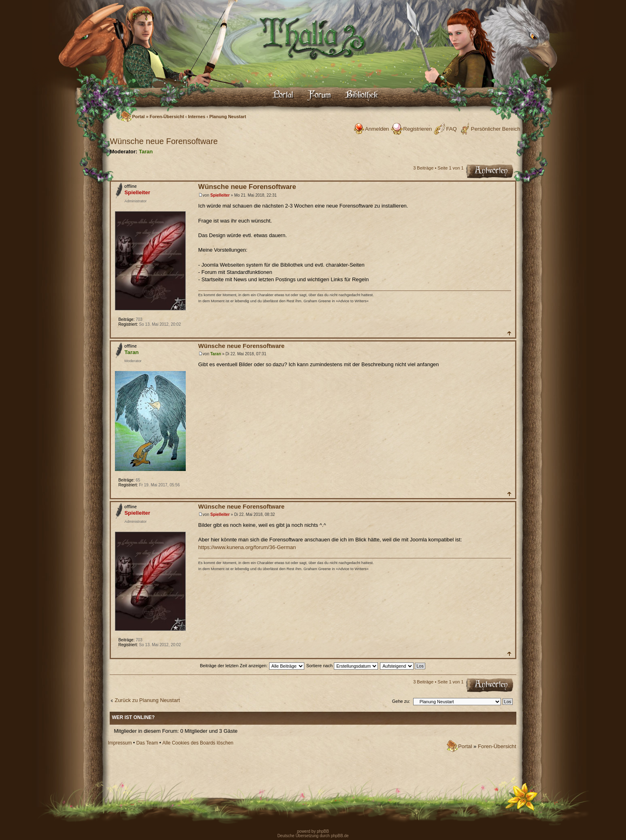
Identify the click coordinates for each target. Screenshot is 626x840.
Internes (197, 117)
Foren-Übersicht (167, 117)
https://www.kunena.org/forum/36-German (247, 547)
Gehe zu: (401, 701)
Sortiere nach (342, 666)
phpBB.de (340, 836)
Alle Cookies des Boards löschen (198, 743)
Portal (138, 117)
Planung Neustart (228, 117)
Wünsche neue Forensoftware (164, 141)
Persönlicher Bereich (496, 129)
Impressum (120, 743)
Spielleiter (220, 195)
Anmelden (377, 129)
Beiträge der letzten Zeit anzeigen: (252, 666)
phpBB (322, 831)
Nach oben (509, 333)
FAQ (451, 129)
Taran (146, 152)
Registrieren (417, 129)
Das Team (147, 743)
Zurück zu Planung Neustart (147, 700)
